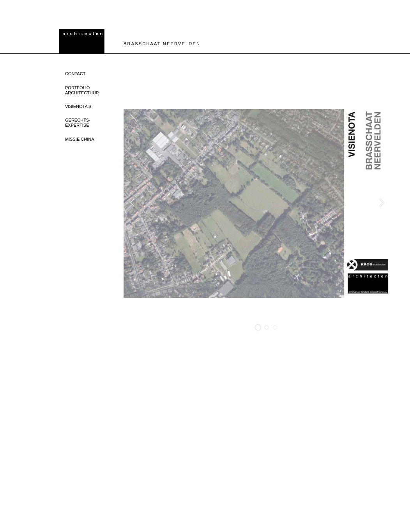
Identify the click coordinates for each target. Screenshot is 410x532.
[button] (258, 327)
